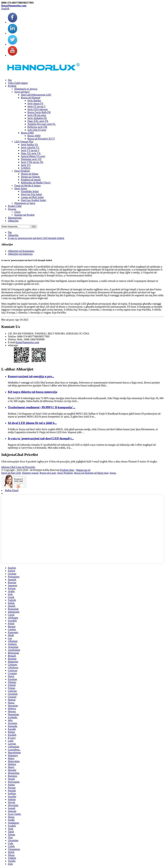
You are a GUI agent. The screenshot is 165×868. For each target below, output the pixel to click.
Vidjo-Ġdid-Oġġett (18, 83)
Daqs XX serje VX (31, 153)
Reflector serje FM (37, 127)
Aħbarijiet (13, 221)
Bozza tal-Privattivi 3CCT (41, 139)
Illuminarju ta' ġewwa (26, 89)
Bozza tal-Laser (48, 473)
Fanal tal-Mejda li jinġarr (27, 186)
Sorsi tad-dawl (22, 92)
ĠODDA (26, 168)
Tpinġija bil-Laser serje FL (42, 124)
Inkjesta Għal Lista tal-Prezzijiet (18, 467)
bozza (113, 473)
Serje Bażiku (34, 101)
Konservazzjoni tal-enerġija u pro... (31, 376)
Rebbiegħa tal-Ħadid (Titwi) (36, 183)
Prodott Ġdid (15, 206)
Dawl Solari (21, 188)
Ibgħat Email (12, 490)
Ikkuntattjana (15, 218)
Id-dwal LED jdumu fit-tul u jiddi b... (32, 423)
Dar (10, 80)
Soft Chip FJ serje (37, 130)
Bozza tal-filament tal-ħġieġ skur (91, 473)
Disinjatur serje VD (31, 159)
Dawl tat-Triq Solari (31, 194)
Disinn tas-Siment (30, 177)
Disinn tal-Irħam (30, 174)
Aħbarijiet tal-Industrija (20, 254)
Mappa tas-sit (83, 470)
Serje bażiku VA (29, 145)
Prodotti (12, 86)
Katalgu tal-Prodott (24, 215)
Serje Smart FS (35, 103)
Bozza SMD (27, 133)
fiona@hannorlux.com (14, 6)
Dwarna (12, 209)
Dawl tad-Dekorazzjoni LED (36, 95)
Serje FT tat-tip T (36, 106)
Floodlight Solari (30, 191)
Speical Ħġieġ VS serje (33, 156)
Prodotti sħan (67, 470)
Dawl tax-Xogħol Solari (33, 200)
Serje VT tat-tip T (30, 150)
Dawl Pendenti (22, 171)
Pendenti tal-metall (31, 180)
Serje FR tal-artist (37, 115)
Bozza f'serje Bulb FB (39, 112)
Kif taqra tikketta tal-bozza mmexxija (32, 392)
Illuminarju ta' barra (25, 203)
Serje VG (26, 165)
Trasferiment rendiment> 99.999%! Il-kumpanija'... (42, 407)
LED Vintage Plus (24, 142)
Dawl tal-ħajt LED (11, 473)
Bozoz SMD (34, 136)
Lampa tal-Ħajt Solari (32, 197)
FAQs (17, 212)
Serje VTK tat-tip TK (32, 162)
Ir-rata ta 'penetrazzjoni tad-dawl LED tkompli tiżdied (36, 238)
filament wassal (30, 473)
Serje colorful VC (30, 147)
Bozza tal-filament (31, 98)
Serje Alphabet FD (37, 118)
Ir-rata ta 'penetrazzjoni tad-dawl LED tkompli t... (41, 438)
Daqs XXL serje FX (38, 121)
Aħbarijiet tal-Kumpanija (21, 251)
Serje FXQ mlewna (38, 109)
